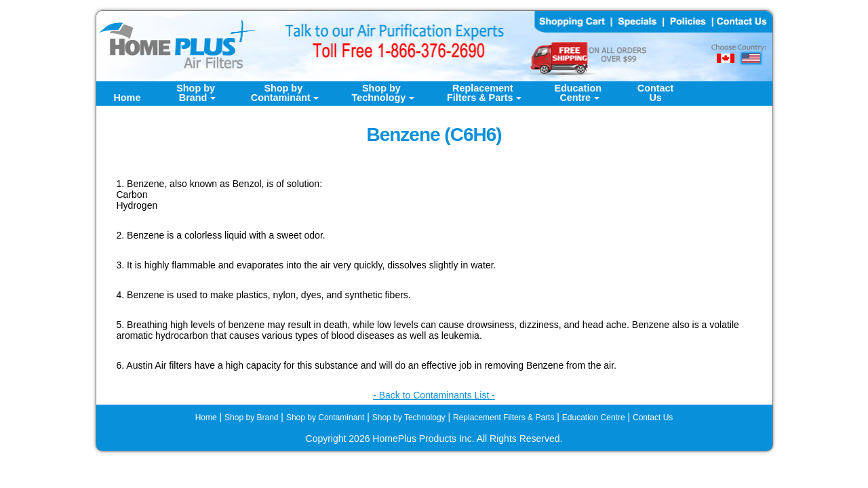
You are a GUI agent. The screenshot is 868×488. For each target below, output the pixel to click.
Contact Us (653, 418)
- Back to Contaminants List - (434, 395)
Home (127, 98)
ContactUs (656, 93)
